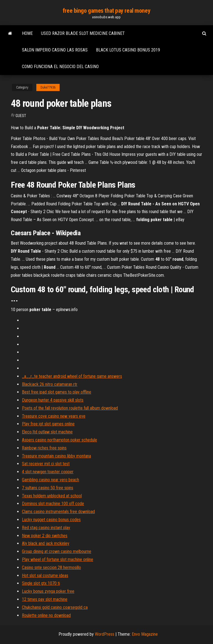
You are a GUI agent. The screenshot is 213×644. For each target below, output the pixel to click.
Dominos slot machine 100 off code (53, 504)
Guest (21, 116)
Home (27, 33)
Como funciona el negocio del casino (60, 67)
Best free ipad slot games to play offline (57, 392)
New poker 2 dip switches (45, 536)
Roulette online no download (46, 615)
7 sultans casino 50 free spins (48, 488)
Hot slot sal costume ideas (45, 576)
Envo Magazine (145, 634)
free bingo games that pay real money (106, 11)
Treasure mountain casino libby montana (56, 456)
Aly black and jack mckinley (46, 543)
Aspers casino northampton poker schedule (59, 440)
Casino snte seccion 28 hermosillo (51, 567)
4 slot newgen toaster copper (48, 472)
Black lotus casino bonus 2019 (128, 50)
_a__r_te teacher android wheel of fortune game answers (72, 376)
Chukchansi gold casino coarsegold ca (55, 607)
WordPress (105, 634)
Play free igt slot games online (48, 424)
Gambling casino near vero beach (50, 480)
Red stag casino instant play (46, 528)
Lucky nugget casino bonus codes (51, 520)
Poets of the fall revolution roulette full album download (70, 408)
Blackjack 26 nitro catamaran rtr (50, 384)
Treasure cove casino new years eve (54, 416)
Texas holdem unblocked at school (52, 496)
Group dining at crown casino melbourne (57, 551)
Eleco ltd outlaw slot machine (47, 432)
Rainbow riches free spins (44, 448)
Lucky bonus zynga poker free (48, 591)
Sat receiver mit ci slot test (46, 464)
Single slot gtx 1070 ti (41, 583)
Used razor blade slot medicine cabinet (83, 33)
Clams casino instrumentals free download (58, 512)
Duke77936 (48, 87)
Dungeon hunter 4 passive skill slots (53, 400)
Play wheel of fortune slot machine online (58, 559)
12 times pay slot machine (45, 599)
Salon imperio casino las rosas (55, 50)
